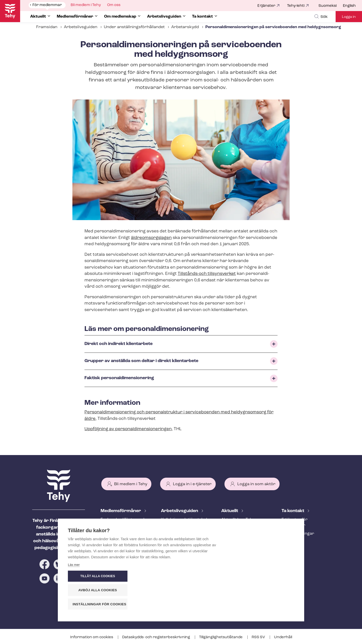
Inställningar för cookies (266, 604)
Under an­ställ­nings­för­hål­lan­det (134, 27)
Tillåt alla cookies (264, 577)
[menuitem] (331, 6)
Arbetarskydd (185, 27)
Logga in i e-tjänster (192, 484)
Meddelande (233, 528)
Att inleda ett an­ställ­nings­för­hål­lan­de (181, 537)
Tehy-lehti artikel (237, 544)
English (349, 6)
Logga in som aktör (256, 484)
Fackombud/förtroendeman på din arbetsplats (125, 523)
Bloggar (229, 536)
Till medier (292, 542)
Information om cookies (92, 637)
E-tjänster (266, 6)
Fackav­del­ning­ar (298, 534)
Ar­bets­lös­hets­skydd (120, 550)
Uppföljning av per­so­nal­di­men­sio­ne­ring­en (128, 429)
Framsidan (47, 27)
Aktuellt (230, 511)
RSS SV (259, 637)
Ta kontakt (293, 511)
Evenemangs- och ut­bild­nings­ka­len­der (245, 556)
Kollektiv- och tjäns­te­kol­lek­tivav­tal (185, 523)
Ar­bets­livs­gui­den (180, 511)
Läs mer (74, 605)
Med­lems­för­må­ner (121, 511)
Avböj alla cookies (264, 590)
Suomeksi (328, 6)
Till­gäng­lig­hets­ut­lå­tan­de (221, 637)
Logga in (349, 17)
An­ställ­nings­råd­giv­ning (123, 534)
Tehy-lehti (296, 6)
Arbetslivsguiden (81, 27)
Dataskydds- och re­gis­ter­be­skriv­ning (156, 637)
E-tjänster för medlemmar (295, 523)
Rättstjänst (111, 542)
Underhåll (283, 637)
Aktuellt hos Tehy (238, 520)
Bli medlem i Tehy (131, 484)
